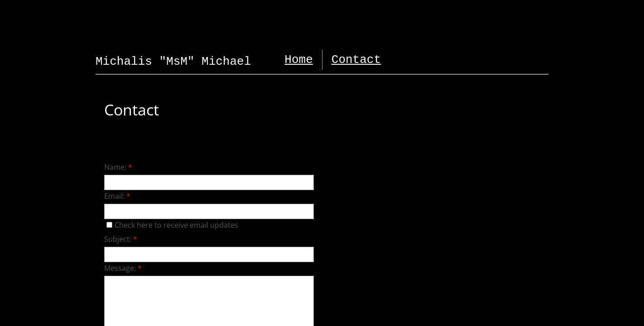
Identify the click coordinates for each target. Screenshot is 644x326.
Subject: (121, 239)
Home (298, 60)
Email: (117, 196)
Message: (123, 268)
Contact (356, 60)
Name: (118, 167)
